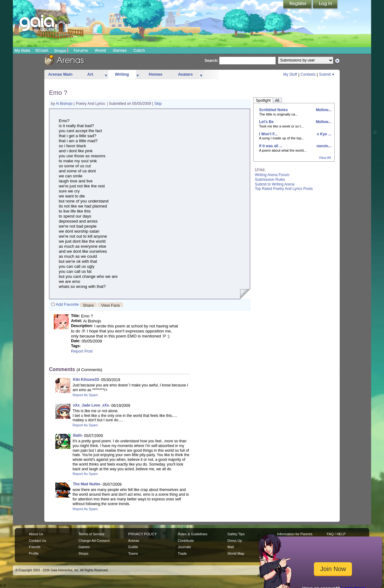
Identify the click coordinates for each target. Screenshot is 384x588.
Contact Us (38, 541)
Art (90, 74)
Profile (34, 553)
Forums (81, 50)
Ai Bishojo (65, 104)
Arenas (134, 541)
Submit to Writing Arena (275, 184)
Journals (184, 547)
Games (120, 50)
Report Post (82, 351)
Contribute (186, 541)
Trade (182, 553)
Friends (35, 547)
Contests (308, 74)
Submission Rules (270, 180)
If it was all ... (271, 146)
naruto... (324, 146)
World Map (236, 553)
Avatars (185, 74)
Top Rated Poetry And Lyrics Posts (284, 189)
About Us (36, 534)
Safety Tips (236, 534)
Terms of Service (91, 534)
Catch (139, 50)
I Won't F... (269, 134)
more (106, 75)
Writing (122, 74)
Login (325, 5)
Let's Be (266, 122)
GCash (42, 50)
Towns (133, 553)
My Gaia (22, 50)
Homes (155, 74)
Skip (158, 104)
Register (298, 5)
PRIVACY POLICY (143, 534)
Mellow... (323, 110)
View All (325, 158)
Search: (211, 61)
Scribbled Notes (274, 110)
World (100, 50)
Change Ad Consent (94, 541)
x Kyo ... (324, 134)
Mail (231, 547)
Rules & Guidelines (193, 534)
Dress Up (235, 541)
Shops (61, 51)
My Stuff (290, 74)
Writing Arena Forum (272, 175)
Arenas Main (60, 74)
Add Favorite (67, 304)
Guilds (133, 547)
